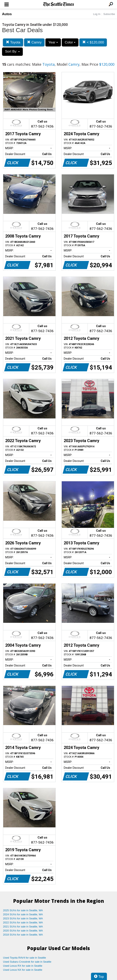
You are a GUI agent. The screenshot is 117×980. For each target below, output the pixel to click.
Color (70, 42)
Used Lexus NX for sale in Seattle (23, 970)
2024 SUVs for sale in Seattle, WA (23, 914)
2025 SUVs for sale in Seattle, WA (23, 910)
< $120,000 (93, 42)
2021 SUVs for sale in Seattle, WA (23, 927)
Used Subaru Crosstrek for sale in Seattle (27, 962)
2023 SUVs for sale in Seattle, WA (23, 918)
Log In (97, 14)
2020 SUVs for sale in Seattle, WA (23, 931)
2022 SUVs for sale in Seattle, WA (23, 922)
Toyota (13, 42)
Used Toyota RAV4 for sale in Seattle (25, 958)
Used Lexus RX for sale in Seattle (23, 966)
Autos (7, 14)
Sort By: (12, 51)
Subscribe (109, 14)
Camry (34, 42)
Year (53, 42)
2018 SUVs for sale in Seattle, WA (23, 935)
